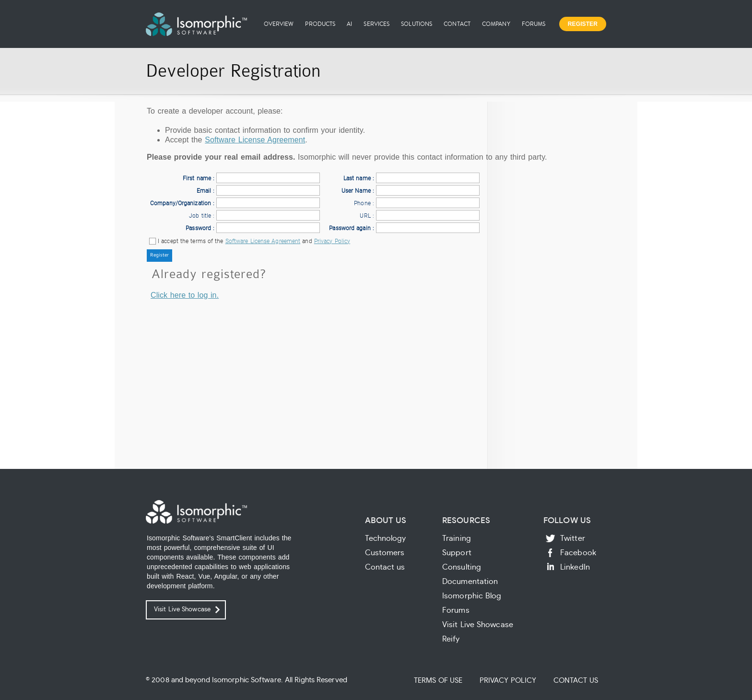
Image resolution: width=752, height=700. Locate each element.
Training (457, 538)
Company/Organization (181, 203)
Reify (451, 639)
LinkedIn (575, 567)
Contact (457, 24)
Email (204, 191)
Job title (200, 216)
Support (457, 553)
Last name (357, 178)
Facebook (578, 553)
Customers (385, 553)
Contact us (385, 567)
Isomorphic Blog (472, 596)
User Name (356, 191)
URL (365, 216)
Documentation (470, 582)
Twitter (573, 538)
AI (349, 24)
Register (583, 24)
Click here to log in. (185, 295)
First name (197, 178)
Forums (534, 24)
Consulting (462, 567)
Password (198, 228)
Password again (350, 228)
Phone (362, 203)
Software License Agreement (255, 140)
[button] (159, 256)
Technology (386, 538)
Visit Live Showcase (182, 610)
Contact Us (576, 681)
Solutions (417, 24)
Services (376, 24)
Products (320, 24)
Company (496, 24)
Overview (279, 24)
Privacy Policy (332, 241)
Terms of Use (438, 681)
